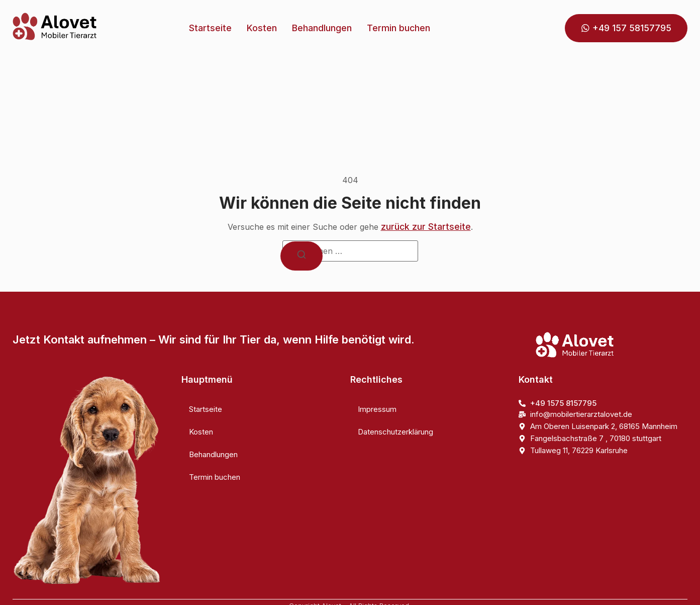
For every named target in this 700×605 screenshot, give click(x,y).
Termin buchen (398, 28)
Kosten (262, 28)
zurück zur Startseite (426, 227)
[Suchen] (302, 256)
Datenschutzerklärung (395, 432)
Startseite (210, 28)
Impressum (377, 409)
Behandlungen (322, 28)
